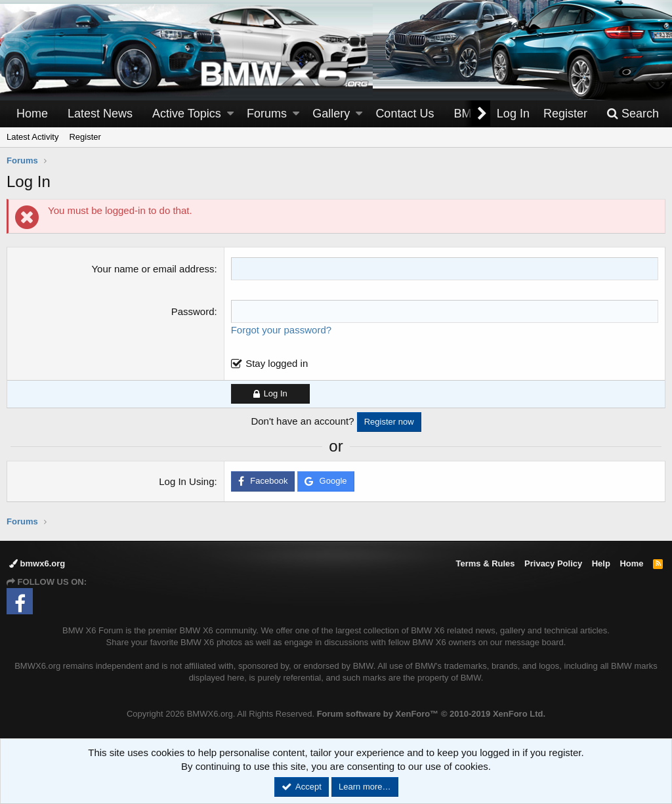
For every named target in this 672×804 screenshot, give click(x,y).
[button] (230, 114)
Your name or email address (153, 269)
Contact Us (405, 114)
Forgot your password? (281, 330)
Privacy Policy (553, 563)
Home (32, 114)
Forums (267, 114)
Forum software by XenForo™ (431, 714)
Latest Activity (32, 137)
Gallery (331, 114)
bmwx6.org (37, 563)
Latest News (100, 114)
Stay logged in (277, 363)
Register (85, 137)
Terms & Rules (485, 563)
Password (193, 311)
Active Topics (187, 114)
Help (601, 563)
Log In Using (186, 481)
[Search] (633, 114)
